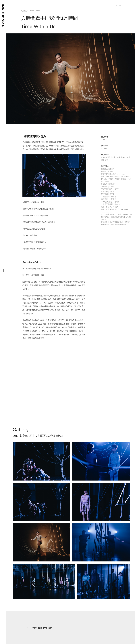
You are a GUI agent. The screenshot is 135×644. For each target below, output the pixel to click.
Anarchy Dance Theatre (3, 16)
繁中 (120, 5)
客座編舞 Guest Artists (30, 11)
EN (116, 5)
